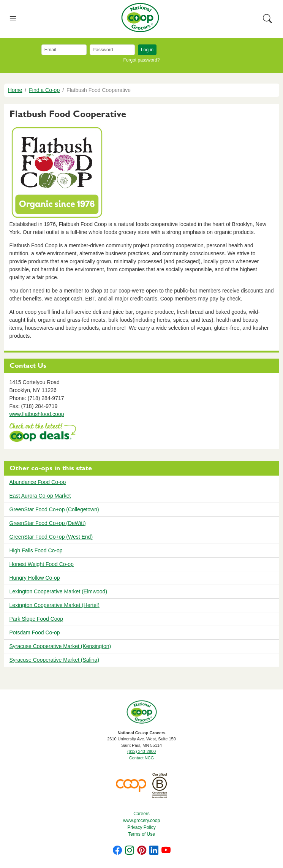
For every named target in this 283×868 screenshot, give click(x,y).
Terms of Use (141, 834)
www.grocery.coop (141, 821)
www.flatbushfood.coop (37, 414)
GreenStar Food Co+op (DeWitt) (48, 523)
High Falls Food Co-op (36, 550)
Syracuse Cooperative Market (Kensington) (60, 646)
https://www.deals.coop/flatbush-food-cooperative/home (43, 433)
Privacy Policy (141, 827)
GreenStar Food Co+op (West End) (51, 537)
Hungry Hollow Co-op (35, 578)
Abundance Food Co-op (38, 482)
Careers (141, 814)
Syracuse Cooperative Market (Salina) (55, 660)
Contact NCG (141, 758)
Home (15, 90)
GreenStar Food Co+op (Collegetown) (54, 509)
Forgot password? (141, 60)
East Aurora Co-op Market (40, 496)
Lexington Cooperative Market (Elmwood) (58, 591)
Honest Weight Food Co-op (42, 564)
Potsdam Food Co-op (35, 632)
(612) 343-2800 (141, 751)
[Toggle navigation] (13, 19)
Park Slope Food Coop (36, 619)
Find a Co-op (44, 90)
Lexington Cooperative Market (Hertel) (55, 605)
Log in (147, 50)
